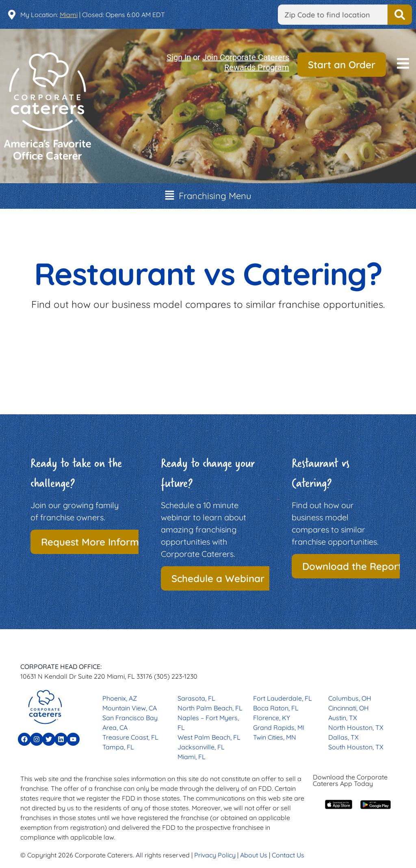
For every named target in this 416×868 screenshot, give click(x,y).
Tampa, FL (118, 747)
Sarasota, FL (196, 698)
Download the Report (352, 566)
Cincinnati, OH (349, 708)
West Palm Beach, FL (209, 737)
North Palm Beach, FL (210, 708)
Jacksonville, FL (201, 747)
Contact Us (288, 855)
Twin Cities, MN (275, 737)
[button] (403, 64)
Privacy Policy (215, 855)
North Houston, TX (356, 727)
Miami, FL (192, 757)
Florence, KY (272, 718)
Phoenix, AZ (120, 698)
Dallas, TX (343, 737)
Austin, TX (343, 718)
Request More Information (102, 542)
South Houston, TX (356, 747)
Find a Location (400, 15)
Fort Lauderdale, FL (283, 698)
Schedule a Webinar (218, 578)
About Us (254, 855)
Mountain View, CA (130, 708)
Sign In (179, 57)
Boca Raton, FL (276, 708)
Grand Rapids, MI (279, 727)
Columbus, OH (350, 698)
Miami (69, 15)
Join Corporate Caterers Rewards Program (246, 62)
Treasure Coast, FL (130, 737)
